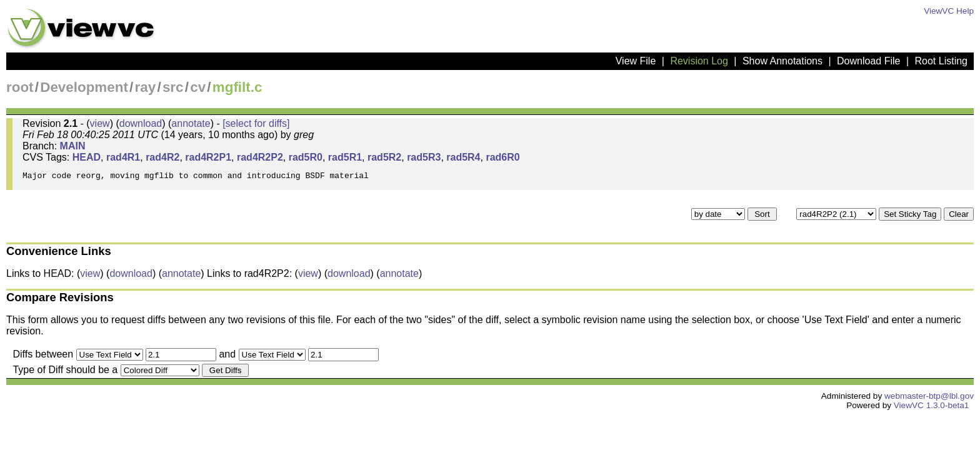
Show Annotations (782, 61)
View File (636, 61)
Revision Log (699, 61)
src (173, 87)
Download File (868, 61)
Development (84, 87)
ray (146, 87)
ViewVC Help (949, 11)
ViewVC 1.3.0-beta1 (932, 409)
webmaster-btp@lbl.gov (929, 400)
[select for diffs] (256, 123)
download (141, 123)
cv (198, 87)
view (100, 123)
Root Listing (942, 61)
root (20, 87)
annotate (191, 123)
